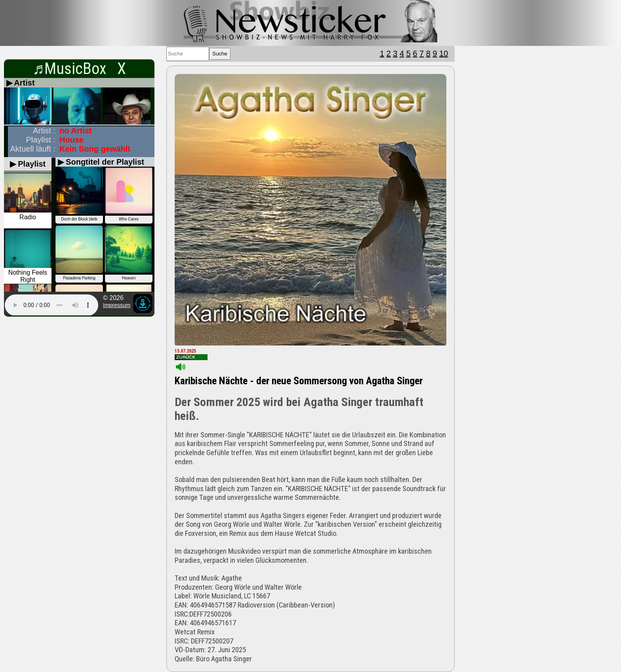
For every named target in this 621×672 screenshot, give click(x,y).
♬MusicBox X (79, 69)
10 (444, 53)
